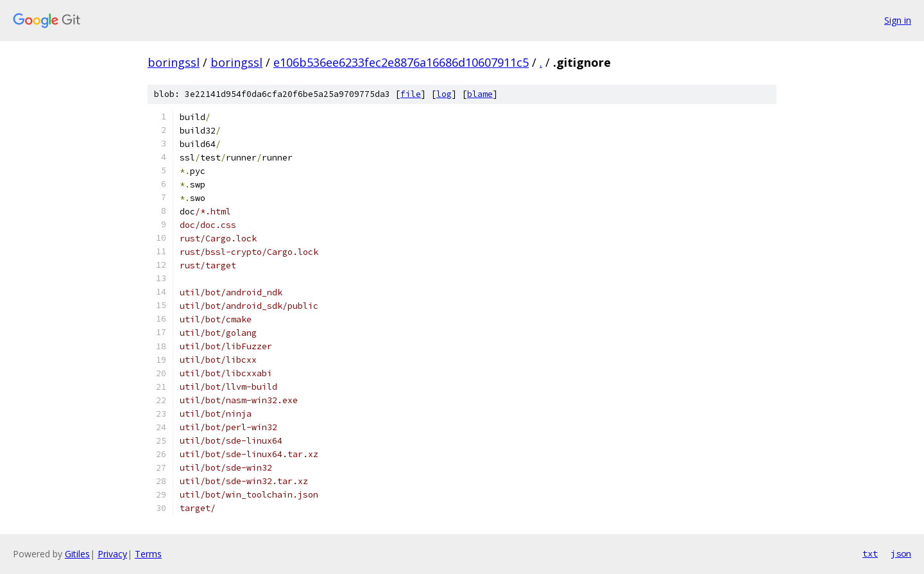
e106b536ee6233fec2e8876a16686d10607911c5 (401, 62)
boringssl (174, 62)
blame (480, 94)
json (901, 553)
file (411, 94)
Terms (148, 554)
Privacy (112, 554)
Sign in (898, 20)
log (444, 94)
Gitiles (77, 554)
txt (870, 553)
